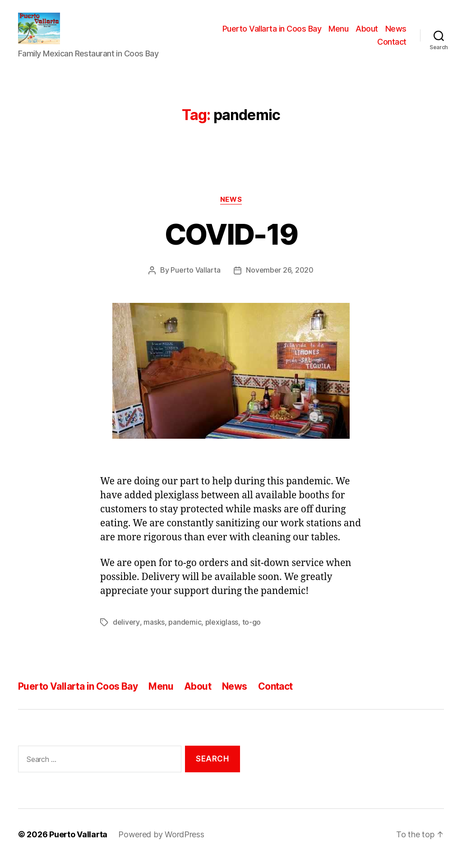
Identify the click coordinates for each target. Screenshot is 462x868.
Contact (392, 47)
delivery (126, 631)
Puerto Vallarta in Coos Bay (272, 33)
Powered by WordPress (161, 842)
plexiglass (221, 631)
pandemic (184, 631)
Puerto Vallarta (195, 279)
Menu (338, 33)
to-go (251, 631)
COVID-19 (231, 243)
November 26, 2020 (280, 279)
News (396, 33)
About (367, 33)
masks (154, 631)
